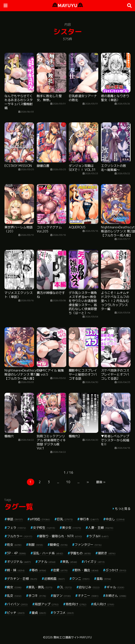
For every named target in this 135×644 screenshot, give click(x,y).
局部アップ (47, 604)
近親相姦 (55, 579)
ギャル (115, 587)
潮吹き (107, 553)
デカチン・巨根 (22, 579)
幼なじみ (89, 587)
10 (68, 482)
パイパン (17, 604)
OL (66, 587)
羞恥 (104, 579)
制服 (36, 545)
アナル (47, 562)
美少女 (72, 528)
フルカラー (20, 536)
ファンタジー (88, 545)
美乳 (70, 562)
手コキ (37, 596)
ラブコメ (63, 613)
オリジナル (19, 562)
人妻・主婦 (101, 528)
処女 (14, 545)
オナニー (88, 596)
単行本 (89, 519)
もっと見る (123, 509)
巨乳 (65, 519)
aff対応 (40, 519)
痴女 (14, 587)
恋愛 (60, 570)
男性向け (76, 604)
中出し (115, 519)
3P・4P (16, 553)
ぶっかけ (116, 570)
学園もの (80, 553)
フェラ (16, 528)
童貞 (39, 613)
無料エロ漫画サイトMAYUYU (73, 637)
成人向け (104, 604)
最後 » (101, 482)
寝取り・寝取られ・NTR (61, 536)
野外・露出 (87, 570)
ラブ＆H (99, 536)
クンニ (81, 579)
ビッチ (16, 613)
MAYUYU (68, 5)
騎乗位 (59, 545)
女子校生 (44, 528)
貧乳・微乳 (40, 587)
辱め (39, 570)
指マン (62, 596)
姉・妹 (16, 570)
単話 (15, 519)
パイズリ (94, 562)
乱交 (14, 596)
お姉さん (116, 596)
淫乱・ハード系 (48, 553)
